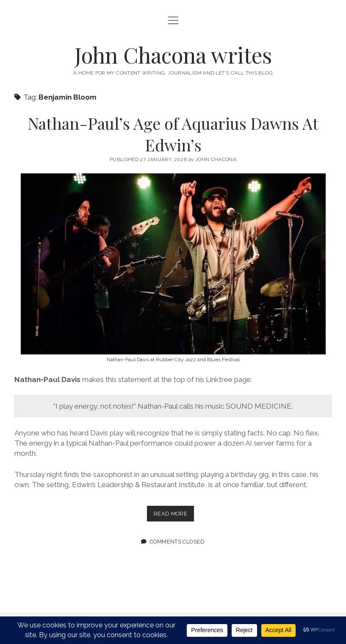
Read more (174, 515)
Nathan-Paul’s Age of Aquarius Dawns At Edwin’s (173, 134)
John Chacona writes (173, 55)
